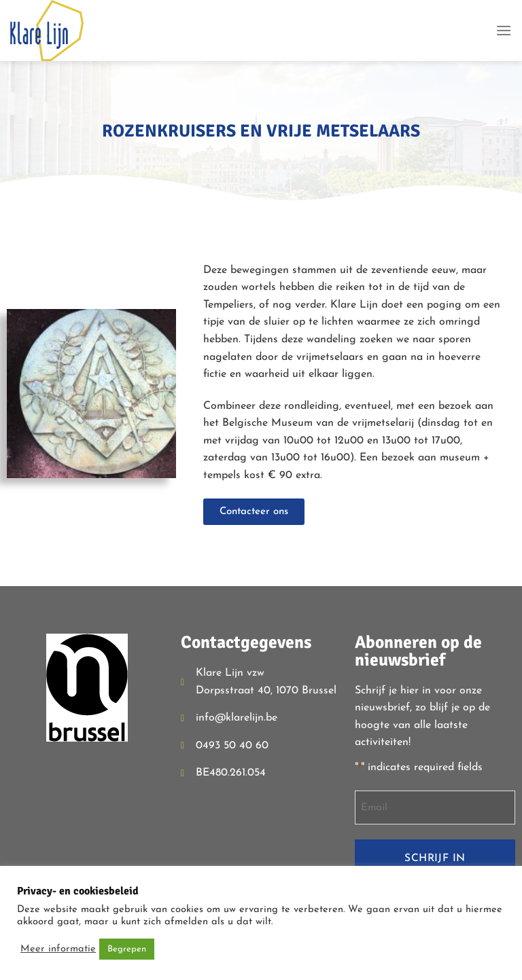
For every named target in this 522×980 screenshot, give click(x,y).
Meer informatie (58, 949)
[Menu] (504, 30)
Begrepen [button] (127, 949)
